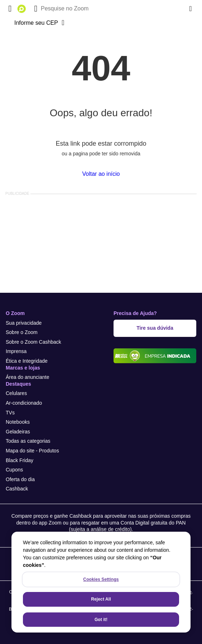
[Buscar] (36, 9)
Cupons (14, 470)
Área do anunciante (27, 377)
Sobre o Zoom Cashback (33, 342)
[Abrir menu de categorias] (10, 9)
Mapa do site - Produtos (32, 451)
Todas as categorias (28, 441)
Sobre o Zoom (22, 332)
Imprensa (16, 351)
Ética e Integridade (27, 361)
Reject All (101, 599)
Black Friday (20, 460)
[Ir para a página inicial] (21, 9)
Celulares (16, 393)
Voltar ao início (101, 174)
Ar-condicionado (24, 403)
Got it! (101, 620)
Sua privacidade (24, 323)
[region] (101, 582)
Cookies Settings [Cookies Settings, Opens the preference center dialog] (101, 579)
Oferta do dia (20, 479)
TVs (10, 413)
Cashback (17, 489)
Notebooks (18, 422)
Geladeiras (18, 432)
